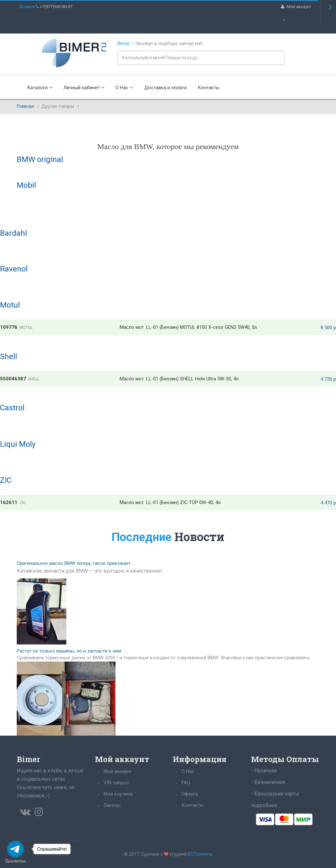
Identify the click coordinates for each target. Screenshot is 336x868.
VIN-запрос (116, 783)
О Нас (124, 88)
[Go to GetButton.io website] (15, 861)
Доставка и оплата (165, 88)
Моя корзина (118, 794)
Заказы (112, 805)
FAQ (186, 783)
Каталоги (40, 88)
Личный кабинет (84, 88)
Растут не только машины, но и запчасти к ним (69, 651)
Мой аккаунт (118, 771)
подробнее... (266, 805)
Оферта (190, 794)
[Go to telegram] (15, 849)
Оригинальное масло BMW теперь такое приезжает (74, 563)
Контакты (209, 88)
